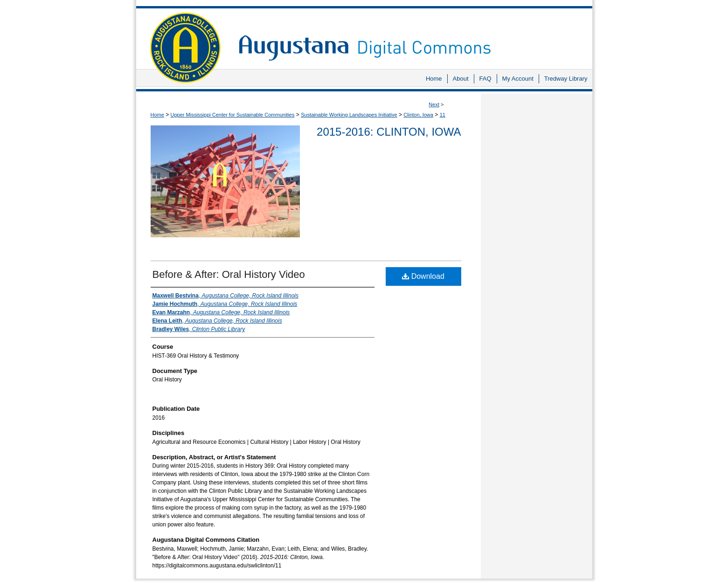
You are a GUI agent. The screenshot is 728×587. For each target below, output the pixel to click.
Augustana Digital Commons (411, 35)
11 (443, 115)
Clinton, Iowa (418, 115)
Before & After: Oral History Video (229, 274)
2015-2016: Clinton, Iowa (389, 132)
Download (423, 276)
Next (434, 104)
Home (157, 115)
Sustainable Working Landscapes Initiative (349, 115)
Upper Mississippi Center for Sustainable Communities (233, 115)
